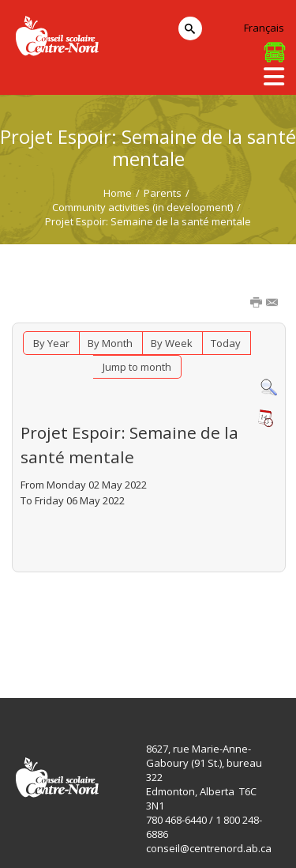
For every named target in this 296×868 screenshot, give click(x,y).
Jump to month (137, 367)
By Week (172, 343)
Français (264, 28)
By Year (51, 343)
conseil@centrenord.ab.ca (209, 848)
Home (118, 193)
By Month (110, 343)
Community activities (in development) (142, 207)
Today (226, 343)
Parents (163, 193)
